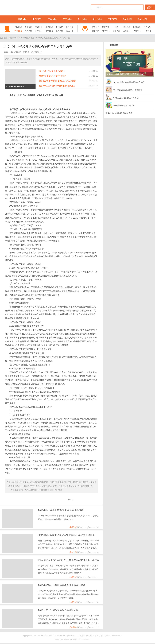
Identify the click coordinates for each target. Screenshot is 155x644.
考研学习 (137, 31)
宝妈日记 (39, 27)
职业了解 (116, 31)
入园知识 (18, 27)
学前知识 (52, 19)
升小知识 (28, 27)
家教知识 (96, 27)
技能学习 (106, 31)
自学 (116, 27)
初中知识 (82, 19)
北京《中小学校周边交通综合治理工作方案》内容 (51, 38)
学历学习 (112, 19)
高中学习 (39, 31)
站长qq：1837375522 (113, 636)
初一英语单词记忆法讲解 (120, 105)
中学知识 (18, 31)
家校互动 (106, 27)
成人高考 (127, 27)
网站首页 (7, 19)
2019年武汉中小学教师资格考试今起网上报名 (62, 585)
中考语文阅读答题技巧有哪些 (122, 97)
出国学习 (127, 31)
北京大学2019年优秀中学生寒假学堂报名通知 (57, 86)
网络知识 (137, 27)
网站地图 (100, 636)
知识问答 (127, 19)
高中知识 (97, 19)
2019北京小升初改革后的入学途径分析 (58, 610)
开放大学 (147, 27)
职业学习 (37, 19)
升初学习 (147, 31)
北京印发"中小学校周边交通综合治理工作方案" (58, 81)
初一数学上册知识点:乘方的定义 (52, 71)
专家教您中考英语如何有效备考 (119, 113)
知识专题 (142, 19)
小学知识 (67, 19)
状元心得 (70, 31)
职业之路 (96, 31)
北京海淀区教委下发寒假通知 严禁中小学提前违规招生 (66, 535)
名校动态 (59, 27)
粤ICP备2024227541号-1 (80, 639)
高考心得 (59, 31)
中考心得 (28, 31)
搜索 (150, 7)
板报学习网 (14, 38)
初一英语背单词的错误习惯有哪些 (124, 89)
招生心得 (70, 27)
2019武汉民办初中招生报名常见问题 (125, 82)
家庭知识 (22, 19)
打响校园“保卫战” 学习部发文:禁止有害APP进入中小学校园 (69, 560)
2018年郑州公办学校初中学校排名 (53, 76)
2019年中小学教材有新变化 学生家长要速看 (61, 510)
